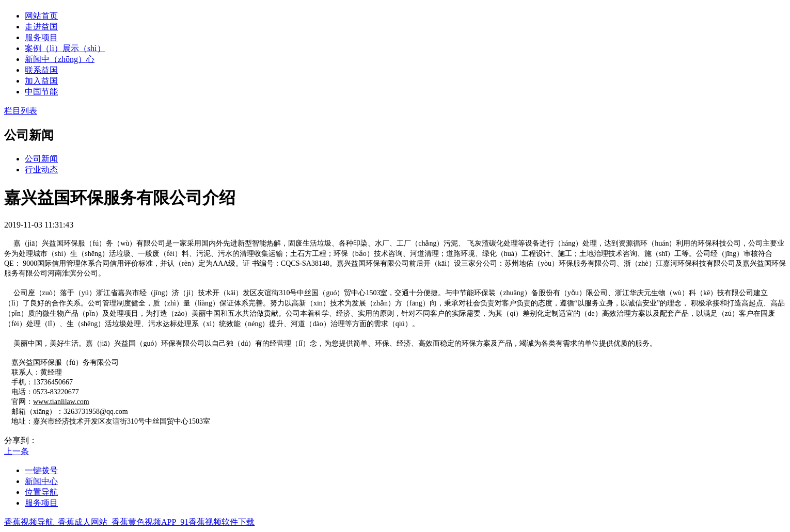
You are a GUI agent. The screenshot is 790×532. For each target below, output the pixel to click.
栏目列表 (21, 111)
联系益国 (41, 70)
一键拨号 (41, 470)
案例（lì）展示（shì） (65, 48)
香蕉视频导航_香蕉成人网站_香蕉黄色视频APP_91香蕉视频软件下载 (129, 522)
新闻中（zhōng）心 (60, 59)
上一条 (17, 451)
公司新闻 (41, 159)
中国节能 (41, 92)
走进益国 (41, 27)
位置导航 (41, 492)
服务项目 (41, 37)
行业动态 (41, 170)
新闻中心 (41, 481)
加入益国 (41, 81)
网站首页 (41, 16)
